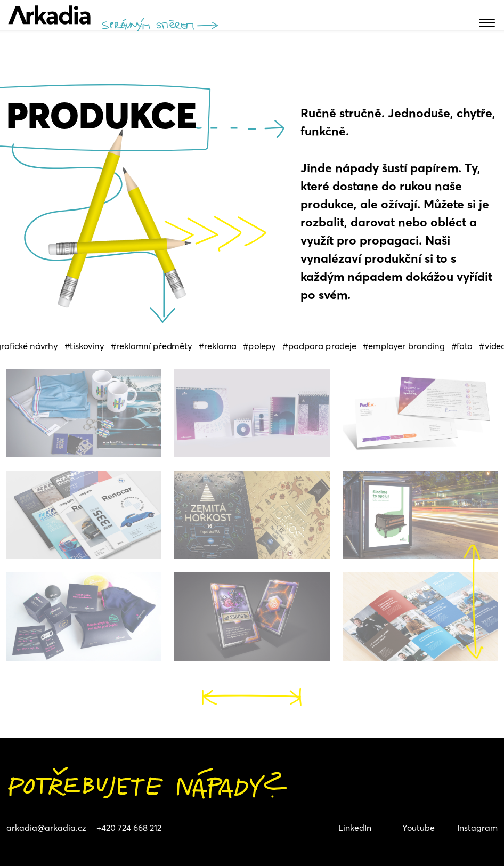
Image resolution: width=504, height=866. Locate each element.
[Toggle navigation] (7, 15)
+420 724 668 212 (129, 828)
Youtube (418, 828)
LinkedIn (355, 828)
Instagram (477, 828)
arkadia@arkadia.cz (46, 828)
